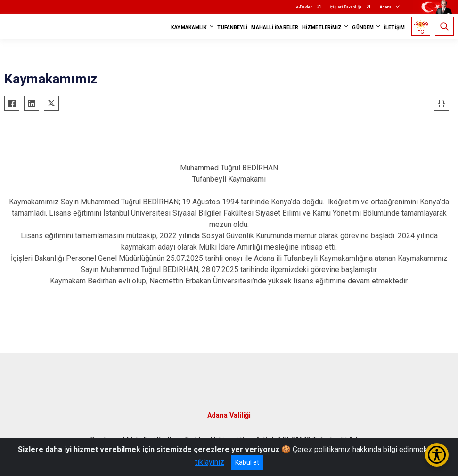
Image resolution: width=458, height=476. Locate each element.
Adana (385, 7)
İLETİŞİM (394, 28)
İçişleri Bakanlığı (346, 7)
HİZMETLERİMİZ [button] (322, 28)
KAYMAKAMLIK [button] (189, 28)
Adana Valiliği (229, 415)
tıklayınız (210, 462)
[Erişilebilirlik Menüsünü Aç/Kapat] (437, 455)
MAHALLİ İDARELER (275, 28)
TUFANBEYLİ (232, 28)
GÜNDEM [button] (363, 28)
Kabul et (247, 462)
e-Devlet (304, 7)
